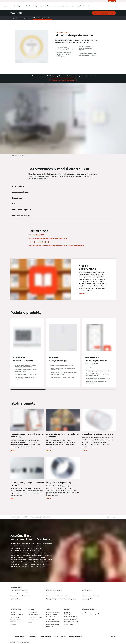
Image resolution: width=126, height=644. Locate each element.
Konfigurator (81, 6)
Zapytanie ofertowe (46, 6)
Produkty (17, 6)
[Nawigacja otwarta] (6, 6)
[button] (111, 517)
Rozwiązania (27, 6)
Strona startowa (15, 517)
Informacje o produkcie (23, 18)
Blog (73, 6)
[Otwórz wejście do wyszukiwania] (115, 6)
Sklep (90, 6)
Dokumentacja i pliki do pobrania (42, 18)
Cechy (12, 18)
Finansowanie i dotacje (62, 6)
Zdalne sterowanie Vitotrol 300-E (41, 517)
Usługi (35, 6)
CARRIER (27, 642)
